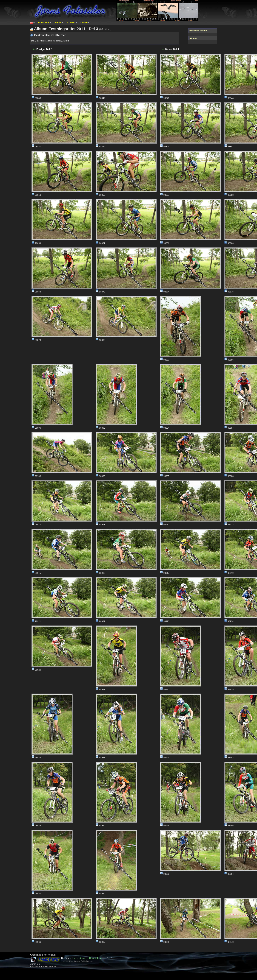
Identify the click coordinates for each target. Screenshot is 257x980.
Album (58, 23)
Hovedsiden (78, 958)
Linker (84, 23)
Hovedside (44, 23)
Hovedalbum (96, 958)
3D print (71, 23)
